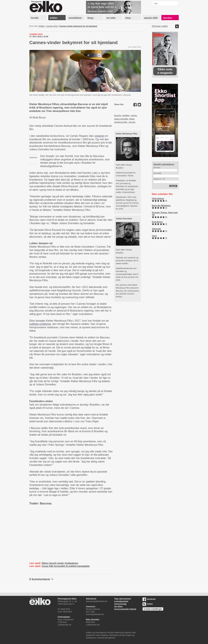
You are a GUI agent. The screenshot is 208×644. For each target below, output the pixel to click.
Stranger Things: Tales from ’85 (165, 214)
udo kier (132, 122)
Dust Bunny (157, 222)
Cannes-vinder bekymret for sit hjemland (78, 26)
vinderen (100, 136)
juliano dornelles (121, 119)
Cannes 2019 (52, 26)
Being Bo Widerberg (161, 206)
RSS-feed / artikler (160, 26)
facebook (149, 599)
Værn (154, 236)
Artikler (42, 26)
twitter (148, 604)
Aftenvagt (156, 229)
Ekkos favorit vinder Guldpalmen (60, 563)
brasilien (126, 115)
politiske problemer (40, 324)
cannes (134, 115)
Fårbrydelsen (158, 199)
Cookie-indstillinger (153, 609)
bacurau (118, 115)
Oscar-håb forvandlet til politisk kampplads (66, 566)
